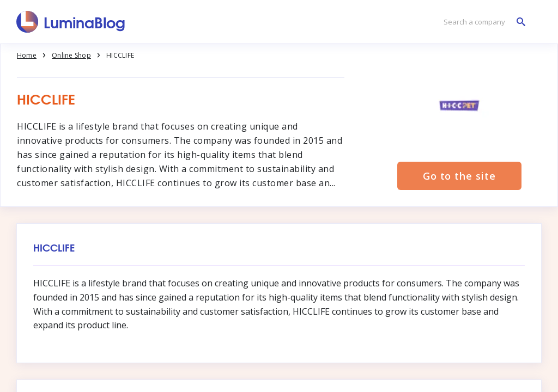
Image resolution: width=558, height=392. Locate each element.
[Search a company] (482, 22)
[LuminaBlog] (71, 22)
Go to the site (459, 176)
